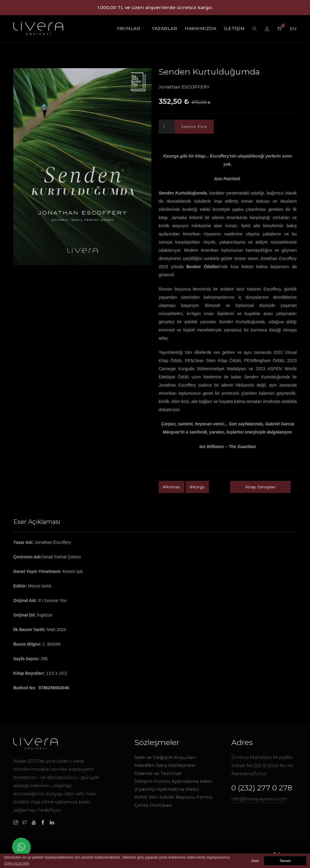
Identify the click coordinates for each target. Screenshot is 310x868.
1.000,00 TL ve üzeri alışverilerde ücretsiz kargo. (155, 7)
